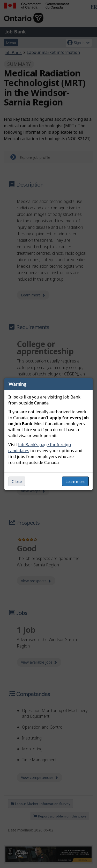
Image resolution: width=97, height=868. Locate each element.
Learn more (75, 481)
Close (17, 481)
